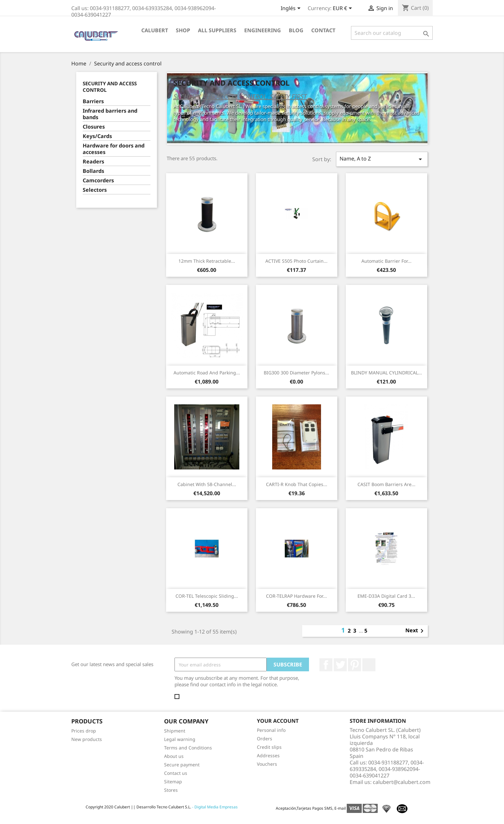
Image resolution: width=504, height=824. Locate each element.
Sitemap (173, 782)
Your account (278, 721)
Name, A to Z (382, 159)
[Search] (392, 33)
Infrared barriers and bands (110, 114)
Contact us (176, 773)
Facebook (326, 665)
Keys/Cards (97, 136)
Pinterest (355, 665)
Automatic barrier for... (386, 261)
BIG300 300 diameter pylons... (296, 373)
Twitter (340, 665)
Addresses (268, 755)
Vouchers (267, 764)
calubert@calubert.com (402, 782)
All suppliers (217, 30)
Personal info (271, 730)
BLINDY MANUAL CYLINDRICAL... (386, 373)
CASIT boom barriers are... (386, 484)
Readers (93, 162)
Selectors (95, 190)
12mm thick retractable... (207, 261)
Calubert (155, 30)
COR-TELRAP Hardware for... (296, 596)
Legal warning (180, 739)
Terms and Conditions (188, 748)
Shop (183, 30)
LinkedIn (369, 665)
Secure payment (182, 765)
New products (87, 739)
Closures (94, 127)
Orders (265, 739)
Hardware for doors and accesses (114, 149)
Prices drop (84, 731)
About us (174, 756)
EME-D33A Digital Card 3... (386, 596)
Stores (171, 790)
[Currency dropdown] (343, 9)
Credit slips (269, 747)
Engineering (263, 30)
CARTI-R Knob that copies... (297, 484)
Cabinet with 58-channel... (207, 484)
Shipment (175, 731)
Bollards (93, 171)
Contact (323, 30)
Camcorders (98, 181)
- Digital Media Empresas (214, 807)
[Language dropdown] (292, 9)
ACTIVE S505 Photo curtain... (296, 261)
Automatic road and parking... (207, 373)
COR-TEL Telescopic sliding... (207, 596)
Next (416, 631)
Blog (296, 30)
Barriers (93, 101)
